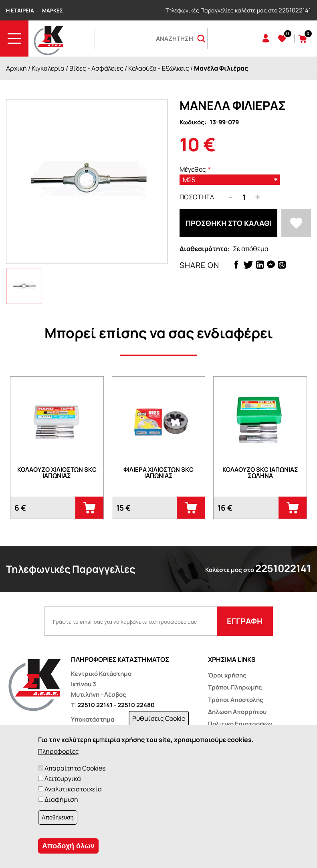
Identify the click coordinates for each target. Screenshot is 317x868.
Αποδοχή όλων (68, 846)
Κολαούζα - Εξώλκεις (159, 68)
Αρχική (16, 68)
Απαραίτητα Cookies (75, 768)
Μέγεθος (193, 169)
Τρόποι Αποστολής (236, 700)
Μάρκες (52, 10)
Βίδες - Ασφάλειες (96, 68)
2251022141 (295, 10)
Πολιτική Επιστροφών (240, 724)
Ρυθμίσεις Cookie (159, 718)
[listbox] (230, 180)
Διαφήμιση (61, 799)
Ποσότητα (197, 197)
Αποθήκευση (58, 817)
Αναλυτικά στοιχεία (73, 789)
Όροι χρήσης (227, 675)
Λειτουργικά (63, 779)
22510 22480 (136, 705)
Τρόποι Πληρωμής (235, 687)
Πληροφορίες (59, 751)
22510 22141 (95, 705)
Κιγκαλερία (48, 68)
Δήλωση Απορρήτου (237, 712)
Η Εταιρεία (20, 10)
